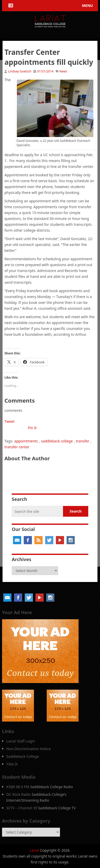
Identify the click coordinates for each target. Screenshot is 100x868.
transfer (83, 441)
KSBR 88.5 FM (18, 787)
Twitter (49, 540)
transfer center (17, 447)
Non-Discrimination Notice (29, 749)
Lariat (34, 850)
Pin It (32, 428)
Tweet (9, 421)
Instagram (71, 540)
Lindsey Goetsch (20, 71)
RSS (39, 540)
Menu (87, 5)
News (63, 71)
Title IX (12, 764)
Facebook (28, 540)
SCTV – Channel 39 (22, 808)
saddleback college (57, 441)
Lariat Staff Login (21, 741)
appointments (26, 441)
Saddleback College (23, 756)
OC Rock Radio (19, 794)
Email (17, 540)
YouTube (60, 540)
